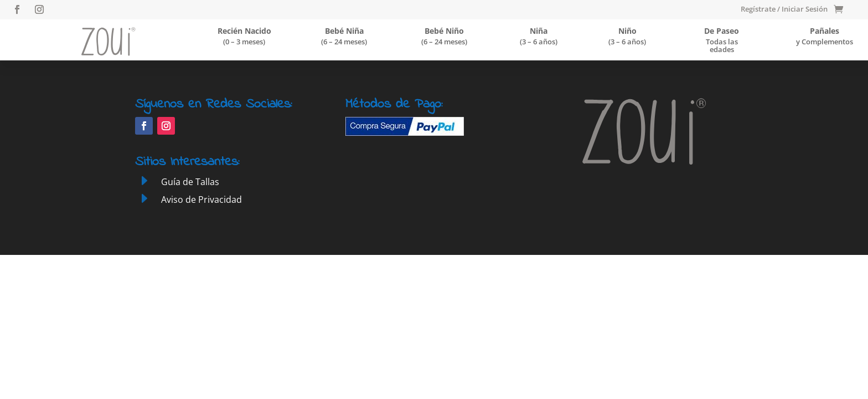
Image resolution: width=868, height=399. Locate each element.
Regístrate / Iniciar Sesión (784, 9)
